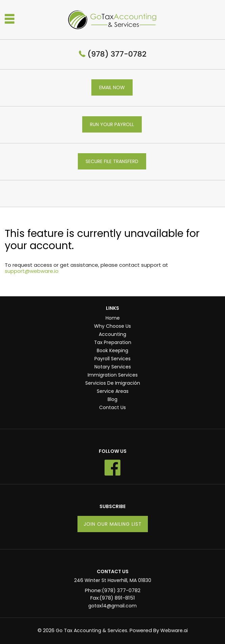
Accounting (112, 334)
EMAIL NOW (112, 87)
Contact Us (112, 407)
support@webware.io (32, 271)
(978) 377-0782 (117, 54)
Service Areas (113, 391)
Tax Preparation (113, 342)
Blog (112, 399)
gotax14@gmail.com (112, 606)
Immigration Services (113, 375)
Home (113, 318)
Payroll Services (112, 359)
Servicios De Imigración (113, 383)
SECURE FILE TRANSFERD (112, 161)
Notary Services (113, 367)
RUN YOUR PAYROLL (112, 124)
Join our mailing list (113, 524)
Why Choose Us (112, 326)
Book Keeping (112, 350)
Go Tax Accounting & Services (92, 630)
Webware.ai (174, 630)
